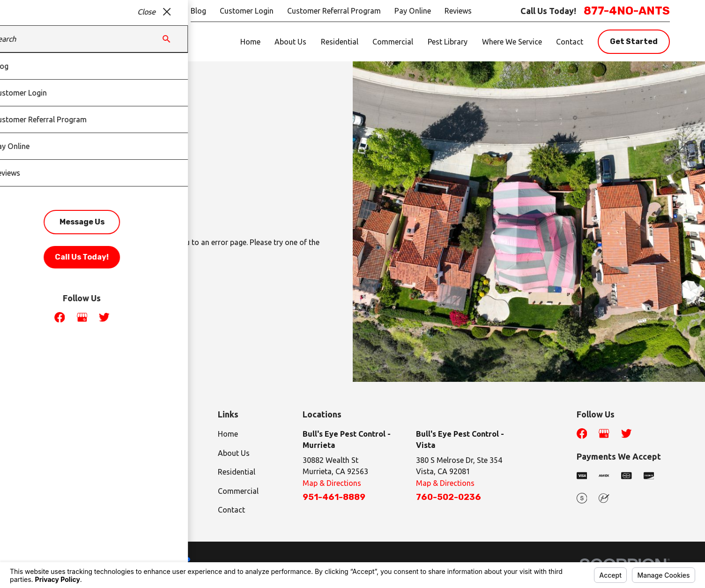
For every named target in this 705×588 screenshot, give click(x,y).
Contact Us (153, 291)
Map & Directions (332, 483)
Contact (231, 510)
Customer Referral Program (334, 11)
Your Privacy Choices (155, 560)
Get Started (634, 41)
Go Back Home (67, 291)
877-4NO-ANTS (627, 11)
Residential (237, 472)
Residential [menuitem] (340, 42)
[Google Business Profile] (604, 433)
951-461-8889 (334, 497)
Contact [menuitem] (570, 42)
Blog (198, 11)
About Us (234, 453)
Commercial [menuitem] (393, 42)
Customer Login (247, 11)
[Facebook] (582, 433)
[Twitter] (626, 433)
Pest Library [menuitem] (448, 42)
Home (228, 434)
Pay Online (413, 11)
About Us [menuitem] (290, 42)
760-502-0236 (449, 497)
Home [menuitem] (250, 42)
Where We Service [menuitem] (512, 42)
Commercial (238, 491)
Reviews (458, 11)
